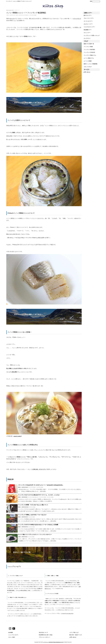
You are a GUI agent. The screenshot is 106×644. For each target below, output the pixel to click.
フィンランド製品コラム (89, 55)
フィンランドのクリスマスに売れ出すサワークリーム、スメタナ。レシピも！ (39, 495)
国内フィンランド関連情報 (90, 64)
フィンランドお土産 (32, 487)
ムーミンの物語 (87, 61)
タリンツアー (87, 33)
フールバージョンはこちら (67, 613)
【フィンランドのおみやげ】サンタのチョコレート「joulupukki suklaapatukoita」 (41, 485)
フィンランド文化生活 (89, 52)
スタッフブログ (87, 67)
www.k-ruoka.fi (18, 436)
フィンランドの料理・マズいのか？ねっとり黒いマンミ (33, 505)
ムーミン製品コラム (88, 58)
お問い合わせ (86, 72)
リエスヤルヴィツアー (89, 27)
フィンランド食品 (33, 15)
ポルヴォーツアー (88, 24)
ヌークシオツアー (88, 21)
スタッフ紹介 (12, 637)
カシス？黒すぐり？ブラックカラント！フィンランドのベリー (35, 535)
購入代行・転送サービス (76, 635)
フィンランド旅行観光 (89, 49)
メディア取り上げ (74, 632)
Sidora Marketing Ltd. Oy (58, 642)
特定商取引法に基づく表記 (46, 635)
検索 (91, 1)
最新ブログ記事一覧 (88, 44)
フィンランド (77, 19)
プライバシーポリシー (45, 637)
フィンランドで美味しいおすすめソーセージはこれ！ (32, 515)
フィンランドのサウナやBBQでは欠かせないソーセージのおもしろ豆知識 (38, 525)
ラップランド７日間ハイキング (91, 35)
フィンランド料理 (43, 497)
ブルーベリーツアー (88, 18)
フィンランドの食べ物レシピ (33, 497)
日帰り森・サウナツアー (39, 469)
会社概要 (11, 632)
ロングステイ (87, 38)
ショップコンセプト (13, 635)
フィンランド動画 (88, 47)
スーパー (12, 19)
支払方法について (43, 632)
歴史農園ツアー (87, 30)
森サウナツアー (87, 15)
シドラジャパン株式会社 (48, 642)
